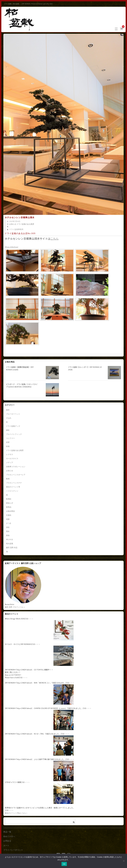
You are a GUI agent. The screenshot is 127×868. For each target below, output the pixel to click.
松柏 (8, 446)
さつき (9, 523)
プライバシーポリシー (13, 850)
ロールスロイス (12, 459)
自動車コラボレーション (16, 467)
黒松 (8, 531)
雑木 (8, 410)
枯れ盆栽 (10, 544)
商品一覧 (7, 832)
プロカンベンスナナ (14, 483)
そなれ (9, 418)
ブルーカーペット (13, 414)
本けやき (10, 540)
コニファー (10, 438)
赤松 (8, 527)
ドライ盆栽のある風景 (25, 224)
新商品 (9, 507)
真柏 (8, 535)
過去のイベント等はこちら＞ (16, 813)
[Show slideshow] (11, 247)
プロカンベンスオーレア (16, 475)
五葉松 (9, 515)
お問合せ (7, 841)
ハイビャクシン (12, 491)
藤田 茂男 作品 (12, 548)
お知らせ (13, 224)
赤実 (8, 442)
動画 (8, 479)
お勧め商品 (10, 511)
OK (64, 864)
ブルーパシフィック (14, 434)
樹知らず (10, 503)
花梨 (8, 519)
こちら (54, 239)
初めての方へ (9, 837)
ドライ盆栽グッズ (13, 426)
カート (6, 846)
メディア (10, 463)
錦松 (8, 430)
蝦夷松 (9, 499)
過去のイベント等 (13, 487)
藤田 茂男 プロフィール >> (15, 607)
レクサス (10, 455)
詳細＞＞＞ (29, 619)
